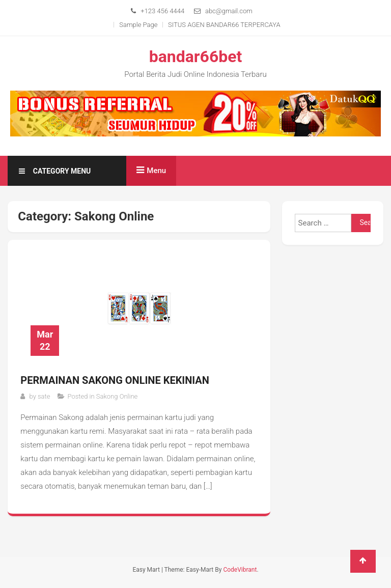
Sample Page (138, 25)
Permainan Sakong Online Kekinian (115, 380)
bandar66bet (196, 57)
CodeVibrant (240, 570)
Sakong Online (117, 396)
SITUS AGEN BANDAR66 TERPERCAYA (224, 25)
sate (44, 396)
